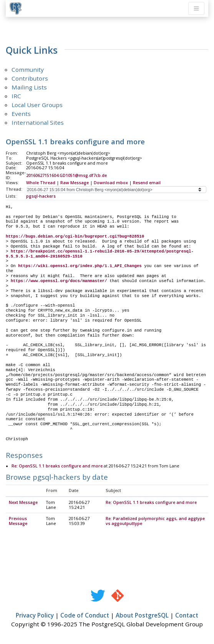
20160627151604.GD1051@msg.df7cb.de (66, 175)
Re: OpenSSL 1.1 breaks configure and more (57, 466)
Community (28, 69)
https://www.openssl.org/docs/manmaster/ (59, 281)
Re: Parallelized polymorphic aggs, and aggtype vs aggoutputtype (155, 521)
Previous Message (18, 521)
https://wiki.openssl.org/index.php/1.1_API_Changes (80, 266)
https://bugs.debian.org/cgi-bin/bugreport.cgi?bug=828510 (75, 236)
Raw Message (75, 183)
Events (21, 114)
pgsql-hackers (41, 196)
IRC (16, 96)
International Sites (38, 122)
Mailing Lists (29, 87)
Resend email (147, 183)
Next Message (23, 503)
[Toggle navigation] (196, 8)
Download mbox (111, 183)
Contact (187, 616)
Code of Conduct (85, 616)
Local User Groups (37, 105)
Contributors (30, 78)
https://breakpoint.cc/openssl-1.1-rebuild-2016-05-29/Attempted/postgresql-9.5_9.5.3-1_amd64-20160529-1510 (100, 254)
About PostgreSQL (142, 616)
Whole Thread (41, 183)
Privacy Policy (35, 616)
